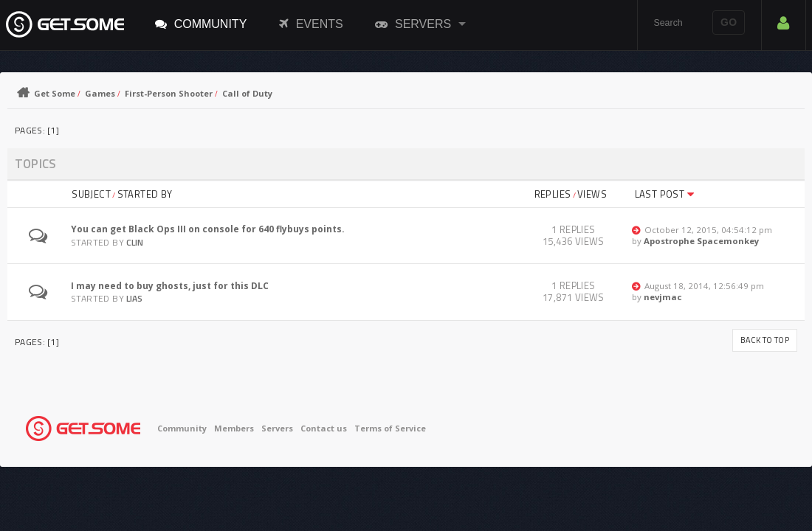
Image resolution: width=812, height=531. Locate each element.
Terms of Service (390, 428)
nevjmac (663, 297)
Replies (553, 194)
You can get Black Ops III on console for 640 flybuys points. (208, 229)
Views (592, 194)
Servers (413, 24)
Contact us (324, 428)
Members (234, 428)
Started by (145, 194)
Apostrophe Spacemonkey (701, 241)
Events (311, 24)
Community (201, 24)
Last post (664, 194)
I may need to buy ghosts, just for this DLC (170, 286)
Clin (135, 242)
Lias (134, 298)
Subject (91, 194)
